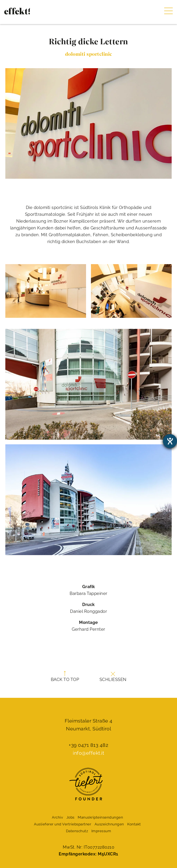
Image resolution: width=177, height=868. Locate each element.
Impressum (101, 831)
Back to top (65, 677)
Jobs (70, 817)
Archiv (57, 817)
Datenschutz (77, 831)
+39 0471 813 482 (88, 745)
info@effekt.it (88, 753)
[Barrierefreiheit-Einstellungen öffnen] (170, 441)
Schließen (113, 677)
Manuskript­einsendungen (100, 817)
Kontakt (134, 824)
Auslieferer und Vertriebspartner (63, 824)
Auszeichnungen (109, 824)
